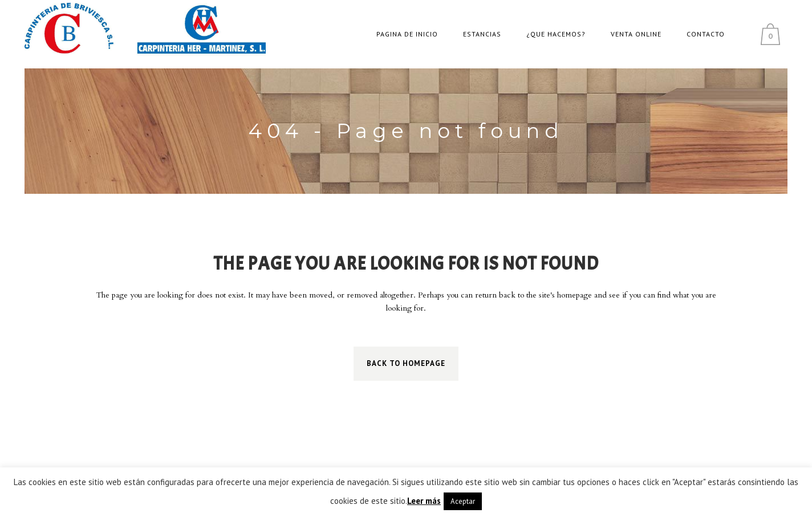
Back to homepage (406, 363)
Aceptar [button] (463, 501)
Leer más (424, 501)
